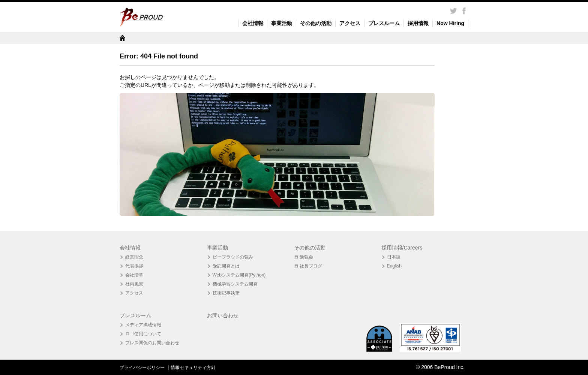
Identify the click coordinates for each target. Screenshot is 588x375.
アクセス (350, 23)
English (394, 266)
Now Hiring (450, 23)
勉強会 (306, 257)
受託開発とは (226, 266)
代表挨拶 (134, 266)
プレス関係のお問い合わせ (152, 343)
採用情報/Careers (402, 248)
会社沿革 (134, 275)
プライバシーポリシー (143, 368)
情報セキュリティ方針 (193, 368)
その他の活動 (316, 23)
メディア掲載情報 (143, 325)
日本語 (394, 257)
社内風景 (134, 284)
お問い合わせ (223, 315)
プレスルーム (384, 23)
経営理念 (134, 257)
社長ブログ (311, 266)
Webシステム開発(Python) (239, 275)
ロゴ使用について (143, 334)
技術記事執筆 (226, 293)
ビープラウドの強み (233, 257)
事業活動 (282, 23)
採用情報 (418, 23)
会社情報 (253, 23)
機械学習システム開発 (235, 284)
